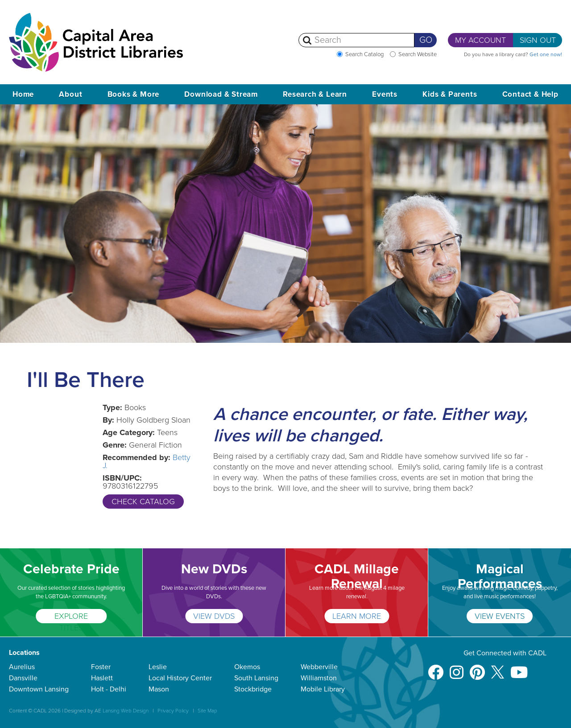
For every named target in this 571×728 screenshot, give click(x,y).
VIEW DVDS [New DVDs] (214, 616)
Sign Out (538, 40)
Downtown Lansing (39, 689)
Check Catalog (143, 502)
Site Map (207, 711)
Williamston (319, 678)
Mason (159, 689)
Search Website (418, 54)
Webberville (319, 667)
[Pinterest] (477, 668)
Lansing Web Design (126, 711)
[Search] (356, 40)
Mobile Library (323, 689)
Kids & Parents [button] (450, 94)
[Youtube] (519, 668)
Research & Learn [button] (315, 94)
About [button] (70, 94)
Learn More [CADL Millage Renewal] (357, 616)
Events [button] (385, 94)
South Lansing (256, 678)
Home (23, 94)
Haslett (102, 678)
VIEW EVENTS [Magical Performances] (500, 616)
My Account (480, 40)
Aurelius (22, 667)
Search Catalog (364, 54)
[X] (498, 668)
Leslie (158, 667)
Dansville (23, 678)
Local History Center (180, 678)
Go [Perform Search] (426, 40)
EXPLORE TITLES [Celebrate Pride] (71, 617)
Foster (101, 667)
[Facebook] (436, 668)
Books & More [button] (134, 94)
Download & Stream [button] (221, 94)
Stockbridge (253, 689)
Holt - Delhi (109, 689)
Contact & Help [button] (530, 94)
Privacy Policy (173, 711)
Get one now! (546, 54)
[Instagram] (457, 668)
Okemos (247, 667)
